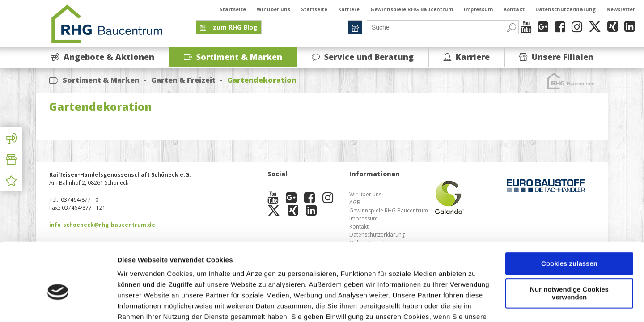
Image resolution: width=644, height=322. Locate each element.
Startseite (233, 9)
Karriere (349, 9)
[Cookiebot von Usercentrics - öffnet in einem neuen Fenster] (58, 305)
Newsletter (621, 9)
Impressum (478, 9)
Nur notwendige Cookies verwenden (569, 246)
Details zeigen (140, 304)
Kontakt (514, 9)
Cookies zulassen (569, 216)
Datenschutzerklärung (566, 9)
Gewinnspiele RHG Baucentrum (412, 9)
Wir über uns (273, 9)
